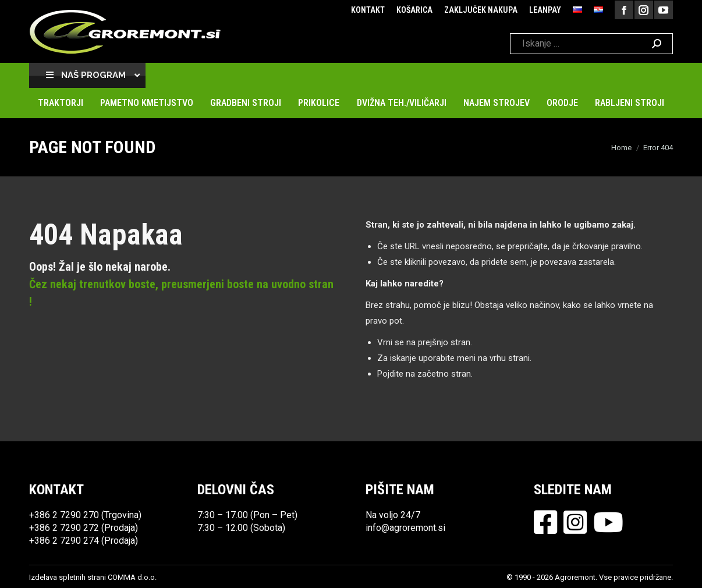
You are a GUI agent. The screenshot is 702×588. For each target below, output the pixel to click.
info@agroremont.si (405, 528)
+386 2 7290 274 (64, 541)
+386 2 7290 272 (64, 528)
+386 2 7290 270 (64, 515)
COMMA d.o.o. (132, 577)
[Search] (591, 44)
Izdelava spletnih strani (68, 577)
